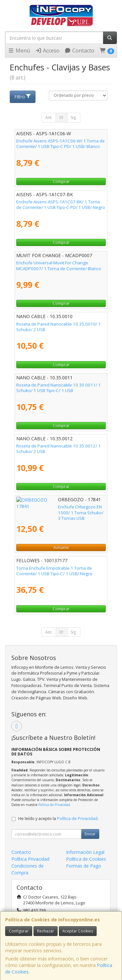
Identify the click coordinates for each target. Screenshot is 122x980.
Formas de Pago (84, 866)
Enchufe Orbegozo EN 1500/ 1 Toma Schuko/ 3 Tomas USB (53, 510)
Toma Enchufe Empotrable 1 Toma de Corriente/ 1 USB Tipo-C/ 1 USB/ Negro (54, 571)
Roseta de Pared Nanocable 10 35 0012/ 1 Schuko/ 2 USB (59, 449)
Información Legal (85, 852)
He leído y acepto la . (58, 819)
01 (61, 117)
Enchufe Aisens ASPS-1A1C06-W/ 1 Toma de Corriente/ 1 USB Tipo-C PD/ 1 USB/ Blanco (61, 144)
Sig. (74, 117)
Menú (19, 51)
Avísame (61, 547)
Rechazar (46, 931)
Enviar (90, 834)
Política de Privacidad (54, 805)
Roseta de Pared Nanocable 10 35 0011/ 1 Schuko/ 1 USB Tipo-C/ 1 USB (59, 388)
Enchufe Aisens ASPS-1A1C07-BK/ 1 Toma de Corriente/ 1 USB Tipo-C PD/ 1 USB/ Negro (61, 205)
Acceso (47, 51)
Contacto (79, 51)
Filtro (23, 97)
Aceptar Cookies (78, 931)
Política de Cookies (86, 859)
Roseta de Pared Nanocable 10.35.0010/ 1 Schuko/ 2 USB (59, 327)
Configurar (19, 931)
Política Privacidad (30, 859)
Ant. (49, 117)
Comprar (61, 181)
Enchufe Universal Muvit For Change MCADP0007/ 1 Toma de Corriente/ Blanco (59, 265)
